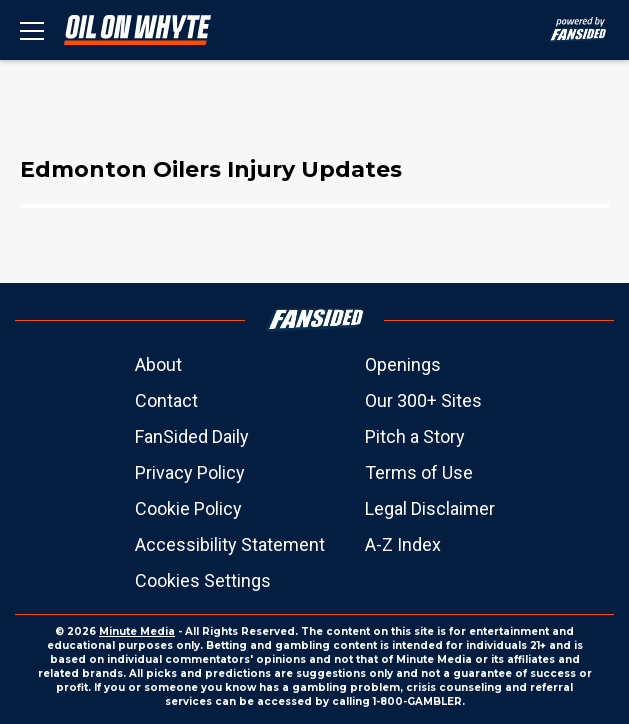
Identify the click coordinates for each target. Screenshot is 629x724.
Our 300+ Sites (423, 400)
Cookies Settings (203, 580)
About (158, 364)
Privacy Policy (190, 472)
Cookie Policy (188, 508)
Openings (403, 364)
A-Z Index (403, 544)
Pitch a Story (415, 436)
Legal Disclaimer (430, 508)
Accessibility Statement (230, 544)
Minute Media (137, 631)
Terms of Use (419, 472)
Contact (166, 400)
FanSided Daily (192, 436)
